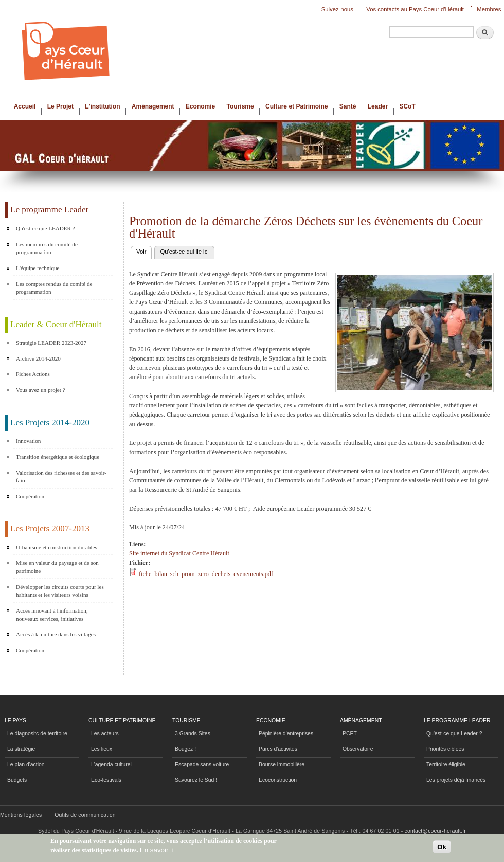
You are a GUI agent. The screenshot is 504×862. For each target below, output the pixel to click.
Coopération (30, 496)
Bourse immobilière (282, 765)
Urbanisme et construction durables (57, 547)
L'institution (102, 106)
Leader (378, 106)
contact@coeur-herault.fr (435, 831)
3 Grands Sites (193, 734)
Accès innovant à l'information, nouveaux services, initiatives (52, 615)
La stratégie (21, 749)
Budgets (17, 780)
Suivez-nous (337, 9)
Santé (348, 106)
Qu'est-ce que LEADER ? (46, 228)
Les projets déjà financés (456, 780)
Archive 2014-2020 (38, 358)
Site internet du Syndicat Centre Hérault (179, 553)
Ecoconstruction (278, 780)
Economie (200, 106)
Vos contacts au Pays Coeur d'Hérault (415, 9)
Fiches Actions (33, 374)
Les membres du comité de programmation (47, 248)
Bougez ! (185, 749)
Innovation (28, 441)
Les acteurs (105, 734)
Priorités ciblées (445, 749)
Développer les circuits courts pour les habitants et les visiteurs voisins (60, 591)
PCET (350, 734)
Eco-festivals (106, 780)
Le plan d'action (26, 765)
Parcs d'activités (278, 749)
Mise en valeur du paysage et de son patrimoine (57, 567)
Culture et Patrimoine (297, 106)
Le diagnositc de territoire (37, 734)
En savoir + (157, 852)
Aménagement (153, 106)
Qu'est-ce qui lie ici (184, 252)
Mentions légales (21, 815)
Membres (489, 9)
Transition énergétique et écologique (58, 457)
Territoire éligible (446, 765)
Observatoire (358, 749)
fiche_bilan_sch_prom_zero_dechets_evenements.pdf (206, 574)
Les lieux (102, 749)
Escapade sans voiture (202, 765)
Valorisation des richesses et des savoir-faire (61, 477)
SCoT (407, 106)
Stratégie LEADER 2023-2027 (51, 343)
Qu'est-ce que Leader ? (454, 734)
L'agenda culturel (111, 765)
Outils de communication (85, 815)
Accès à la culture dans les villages (56, 634)
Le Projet (60, 106)
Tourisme (240, 106)
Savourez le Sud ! (196, 780)
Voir (144, 250)
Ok (442, 849)
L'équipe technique (38, 268)
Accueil (25, 106)
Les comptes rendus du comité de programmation (54, 288)
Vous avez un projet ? (40, 390)
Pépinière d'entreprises (286, 734)
